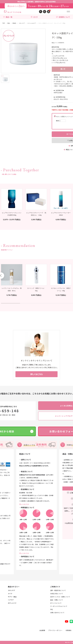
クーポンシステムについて (59, 606)
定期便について (63, 17)
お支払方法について (57, 594)
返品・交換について (57, 600)
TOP (4, 23)
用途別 (14, 23)
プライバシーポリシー (55, 630)
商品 (9, 23)
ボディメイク (12, 603)
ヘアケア (11, 600)
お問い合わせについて (57, 613)
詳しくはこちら (24, 504)
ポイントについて (56, 603)
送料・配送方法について (58, 590)
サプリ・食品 (12, 597)
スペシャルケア (32, 23)
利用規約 (68, 630)
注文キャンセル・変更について (60, 597)
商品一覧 (8, 17)
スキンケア (22, 23)
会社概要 (42, 630)
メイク (10, 594)
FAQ (52, 609)
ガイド (34, 17)
